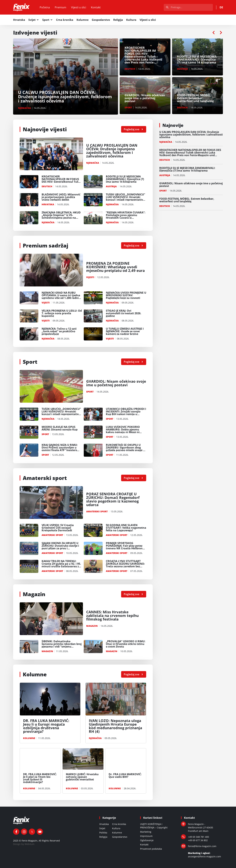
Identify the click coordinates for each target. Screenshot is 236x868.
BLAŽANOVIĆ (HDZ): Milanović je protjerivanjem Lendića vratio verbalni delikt (61, 197)
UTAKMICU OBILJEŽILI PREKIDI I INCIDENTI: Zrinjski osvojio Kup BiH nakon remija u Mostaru (126, 413)
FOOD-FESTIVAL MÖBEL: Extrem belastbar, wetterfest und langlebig (187, 200)
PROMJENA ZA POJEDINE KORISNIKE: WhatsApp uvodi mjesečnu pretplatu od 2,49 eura (115, 267)
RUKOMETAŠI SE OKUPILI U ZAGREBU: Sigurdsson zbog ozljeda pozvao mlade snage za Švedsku (126, 449)
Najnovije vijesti (45, 129)
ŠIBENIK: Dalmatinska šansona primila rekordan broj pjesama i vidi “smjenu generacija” (62, 645)
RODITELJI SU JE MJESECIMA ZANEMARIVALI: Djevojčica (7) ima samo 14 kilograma (125, 179)
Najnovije (173, 125)
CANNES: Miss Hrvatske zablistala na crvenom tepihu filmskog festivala (112, 615)
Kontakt (96, 7)
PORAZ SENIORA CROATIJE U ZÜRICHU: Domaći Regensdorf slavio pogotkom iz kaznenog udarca (113, 499)
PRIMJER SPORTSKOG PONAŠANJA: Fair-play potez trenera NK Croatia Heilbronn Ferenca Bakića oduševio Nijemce (125, 548)
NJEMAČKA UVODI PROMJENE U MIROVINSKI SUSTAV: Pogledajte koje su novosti (126, 295)
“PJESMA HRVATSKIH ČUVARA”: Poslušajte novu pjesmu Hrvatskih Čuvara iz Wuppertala (126, 216)
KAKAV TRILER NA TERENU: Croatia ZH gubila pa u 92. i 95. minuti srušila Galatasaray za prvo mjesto (61, 565)
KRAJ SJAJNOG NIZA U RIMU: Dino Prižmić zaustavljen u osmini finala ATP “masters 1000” (60, 449)
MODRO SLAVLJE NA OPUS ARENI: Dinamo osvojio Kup (60, 428)
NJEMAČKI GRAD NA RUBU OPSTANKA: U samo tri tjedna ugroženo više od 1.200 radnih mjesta (61, 297)
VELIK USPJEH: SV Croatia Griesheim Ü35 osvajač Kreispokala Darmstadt (58, 528)
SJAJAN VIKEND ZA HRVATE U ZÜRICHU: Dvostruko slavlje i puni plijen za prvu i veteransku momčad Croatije (61, 547)
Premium (60, 7)
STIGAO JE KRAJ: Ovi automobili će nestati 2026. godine (124, 313)
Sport (30, 362)
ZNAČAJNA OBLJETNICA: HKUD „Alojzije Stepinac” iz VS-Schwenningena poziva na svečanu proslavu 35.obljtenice (62, 216)
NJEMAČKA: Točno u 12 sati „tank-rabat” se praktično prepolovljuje (59, 331)
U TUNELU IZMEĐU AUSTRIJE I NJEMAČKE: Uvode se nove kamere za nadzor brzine (125, 331)
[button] (214, 33)
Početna (45, 7)
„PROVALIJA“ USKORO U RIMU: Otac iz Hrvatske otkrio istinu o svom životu (126, 644)
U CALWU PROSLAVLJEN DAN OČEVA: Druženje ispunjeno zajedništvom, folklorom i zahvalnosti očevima (112, 151)
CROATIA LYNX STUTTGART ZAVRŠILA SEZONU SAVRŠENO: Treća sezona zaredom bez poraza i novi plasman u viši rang (125, 566)
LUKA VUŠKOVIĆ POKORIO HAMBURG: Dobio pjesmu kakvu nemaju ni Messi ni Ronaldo (123, 431)
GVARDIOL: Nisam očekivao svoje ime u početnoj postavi (116, 383)
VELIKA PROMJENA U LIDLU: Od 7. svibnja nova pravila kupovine (62, 313)
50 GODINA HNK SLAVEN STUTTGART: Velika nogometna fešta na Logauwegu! (126, 528)
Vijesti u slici (79, 7)
